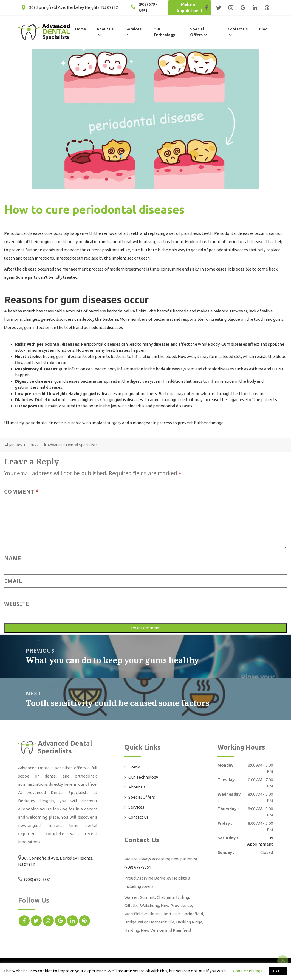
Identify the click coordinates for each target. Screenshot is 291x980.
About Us (137, 787)
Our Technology (143, 777)
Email (13, 581)
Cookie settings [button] (248, 971)
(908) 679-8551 (37, 879)
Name (13, 558)
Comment (21, 492)
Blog (263, 29)
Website (16, 604)
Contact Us (139, 817)
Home (81, 29)
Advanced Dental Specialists (73, 445)
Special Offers (142, 797)
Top (283, 961)
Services (136, 807)
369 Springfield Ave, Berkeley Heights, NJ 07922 (74, 7)
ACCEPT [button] (278, 971)
